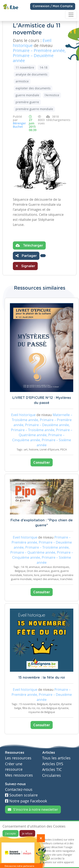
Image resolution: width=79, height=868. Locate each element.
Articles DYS (53, 764)
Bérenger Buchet (19, 125)
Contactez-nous (19, 789)
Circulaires (52, 775)
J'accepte (11, 833)
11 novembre (25, 67)
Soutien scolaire (21, 795)
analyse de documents (31, 74)
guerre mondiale (27, 95)
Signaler (25, 266)
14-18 (44, 67)
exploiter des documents (33, 88)
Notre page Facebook (26, 801)
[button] (43, 256)
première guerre (27, 102)
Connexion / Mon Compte (53, 6)
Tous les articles (56, 758)
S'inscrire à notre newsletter (33, 809)
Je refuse (27, 833)
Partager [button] (26, 256)
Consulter (42, 462)
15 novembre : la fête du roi (42, 678)
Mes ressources (19, 775)
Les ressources (18, 758)
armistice (22, 81)
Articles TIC (52, 770)
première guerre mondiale (34, 109)
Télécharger (29, 245)
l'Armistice (52, 95)
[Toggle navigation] (71, 15)
